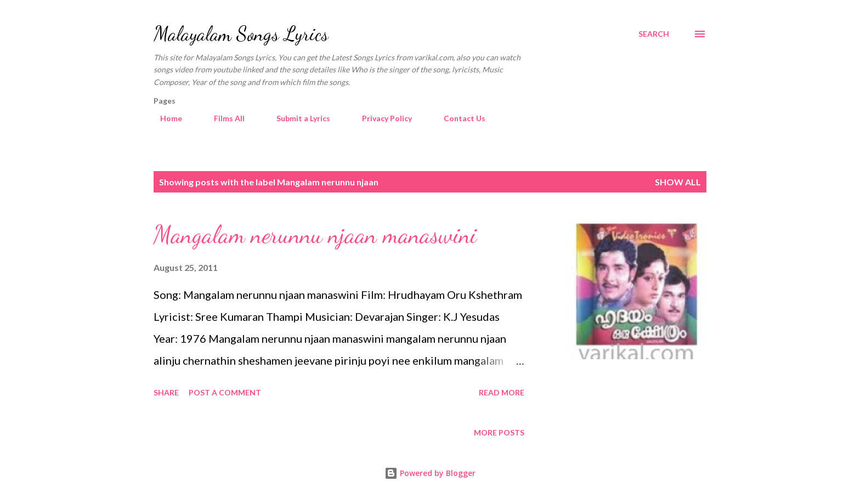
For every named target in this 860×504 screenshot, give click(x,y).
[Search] (654, 34)
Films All (223, 118)
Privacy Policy (380, 118)
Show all (678, 182)
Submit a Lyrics (297, 118)
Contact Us (458, 118)
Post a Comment (225, 392)
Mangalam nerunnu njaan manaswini (315, 235)
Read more (502, 392)
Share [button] (166, 392)
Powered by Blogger (430, 473)
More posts (499, 432)
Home (165, 118)
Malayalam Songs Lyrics (241, 34)
